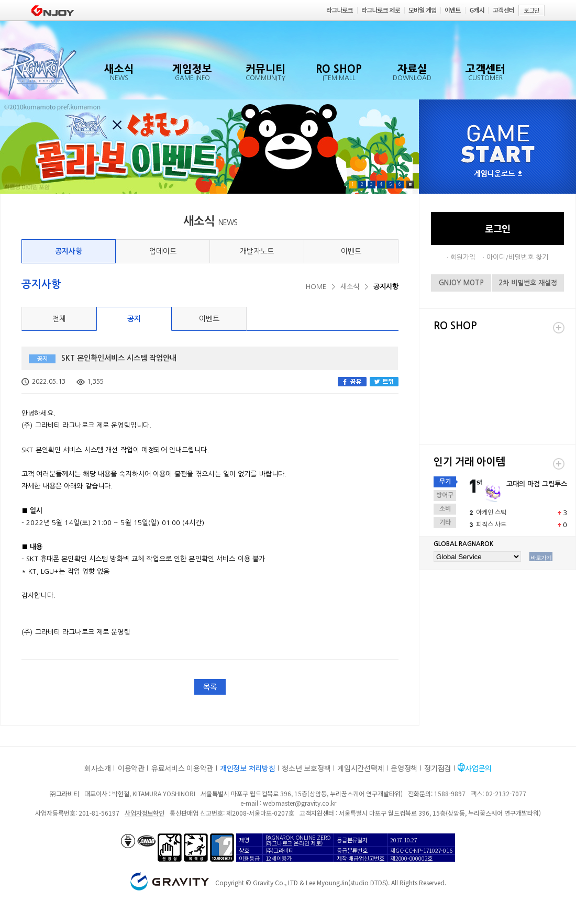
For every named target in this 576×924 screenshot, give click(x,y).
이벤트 (351, 251)
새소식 (350, 287)
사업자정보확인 (144, 813)
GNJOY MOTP (461, 283)
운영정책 (404, 768)
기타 (445, 522)
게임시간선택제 (361, 768)
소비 (445, 509)
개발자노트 (257, 251)
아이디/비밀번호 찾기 (517, 257)
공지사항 (69, 251)
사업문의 (478, 768)
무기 (445, 482)
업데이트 (163, 251)
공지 (134, 319)
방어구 (445, 495)
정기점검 (437, 768)
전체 (59, 319)
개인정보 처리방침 (247, 768)
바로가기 (541, 558)
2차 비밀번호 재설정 (528, 283)
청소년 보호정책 (306, 768)
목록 (210, 687)
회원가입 (463, 257)
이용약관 (131, 768)
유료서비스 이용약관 (182, 768)
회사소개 (98, 768)
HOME (316, 287)
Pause (410, 185)
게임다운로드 (498, 174)
